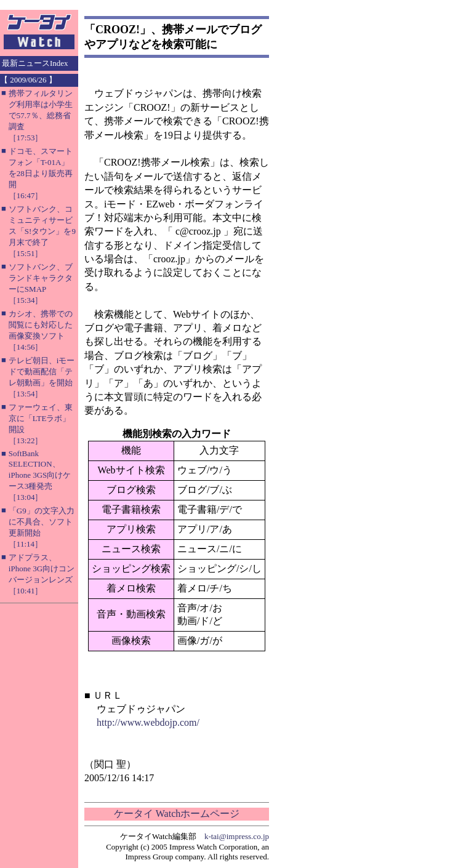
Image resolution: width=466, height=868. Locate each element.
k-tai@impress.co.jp (237, 836)
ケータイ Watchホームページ (177, 814)
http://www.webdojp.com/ (148, 722)
